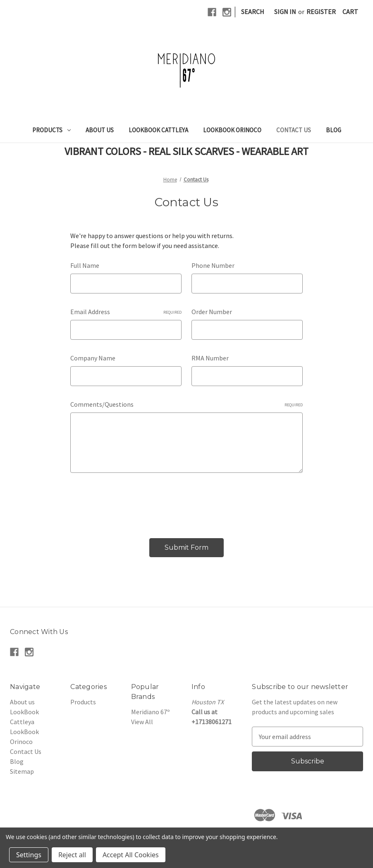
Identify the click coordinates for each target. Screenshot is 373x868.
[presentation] (133, 502)
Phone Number (213, 265)
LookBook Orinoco (232, 130)
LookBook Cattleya (158, 130)
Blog (334, 130)
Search (253, 12)
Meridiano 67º (150, 712)
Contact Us (294, 130)
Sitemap (22, 771)
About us (100, 130)
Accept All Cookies (131, 855)
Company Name (93, 358)
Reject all (72, 855)
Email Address (126, 312)
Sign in (285, 12)
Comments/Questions (186, 404)
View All (142, 722)
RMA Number (210, 358)
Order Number (212, 312)
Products (51, 130)
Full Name (85, 265)
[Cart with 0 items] (350, 12)
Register (321, 12)
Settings (29, 855)
